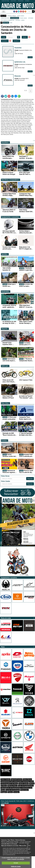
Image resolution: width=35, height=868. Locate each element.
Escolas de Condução (13, 790)
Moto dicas (5, 403)
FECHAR (16, 863)
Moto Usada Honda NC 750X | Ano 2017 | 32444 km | (17, 813)
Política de (16, 866)
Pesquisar (30, 479)
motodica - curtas (20, 20)
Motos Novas (27, 779)
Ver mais (30, 57)
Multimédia (6, 291)
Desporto (5, 329)
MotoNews (5, 142)
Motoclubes (24, 790)
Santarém (5, 41)
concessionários (15, 18)
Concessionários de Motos (9, 783)
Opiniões (5, 254)
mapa (11, 23)
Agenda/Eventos (16, 779)
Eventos (5, 440)
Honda (25, 37)
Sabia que (5, 366)
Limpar (4, 37)
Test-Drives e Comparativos (10, 180)
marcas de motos (5, 18)
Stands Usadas (24, 783)
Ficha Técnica (11, 840)
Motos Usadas (5, 779)
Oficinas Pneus (12, 786)
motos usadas (21, 16)
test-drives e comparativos (8, 20)
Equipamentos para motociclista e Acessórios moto (17, 781)
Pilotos (10, 792)
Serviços (16, 792)
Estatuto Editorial (20, 840)
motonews (31, 18)
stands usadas (23, 18)
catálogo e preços (11, 16)
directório (6, 23)
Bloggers (4, 792)
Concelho (16, 41)
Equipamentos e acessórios (11, 217)
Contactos (4, 840)
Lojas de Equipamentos (26, 786)
